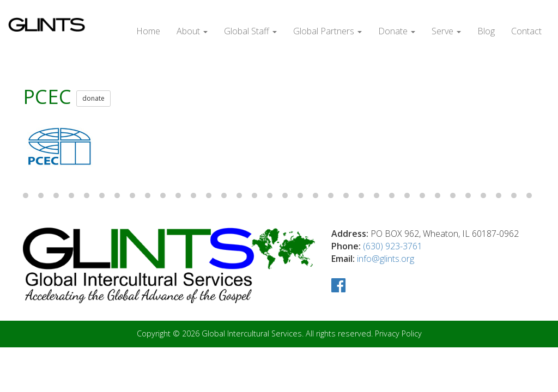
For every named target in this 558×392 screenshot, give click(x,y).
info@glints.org (386, 259)
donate (93, 98)
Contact (526, 31)
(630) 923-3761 (393, 246)
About (192, 31)
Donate (397, 31)
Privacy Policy (398, 333)
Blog (486, 31)
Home (148, 31)
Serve (446, 31)
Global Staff (250, 31)
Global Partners (327, 31)
